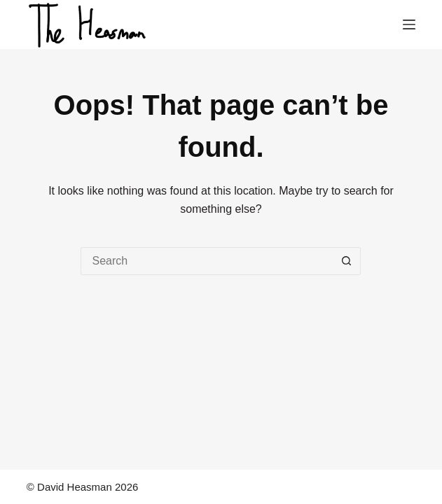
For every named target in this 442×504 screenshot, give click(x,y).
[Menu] (409, 24)
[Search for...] (207, 261)
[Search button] (347, 261)
